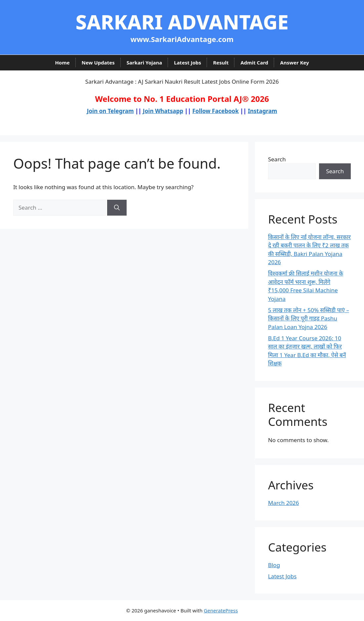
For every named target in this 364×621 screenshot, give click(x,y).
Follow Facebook (216, 111)
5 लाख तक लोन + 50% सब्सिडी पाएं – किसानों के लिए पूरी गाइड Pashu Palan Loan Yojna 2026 (309, 318)
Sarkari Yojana (144, 62)
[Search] (117, 208)
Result (221, 62)
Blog (274, 565)
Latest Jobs (187, 62)
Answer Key (294, 62)
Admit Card (254, 62)
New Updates (98, 62)
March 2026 (284, 503)
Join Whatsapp (163, 111)
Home (62, 62)
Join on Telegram (110, 111)
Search (277, 159)
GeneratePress (221, 610)
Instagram (263, 111)
